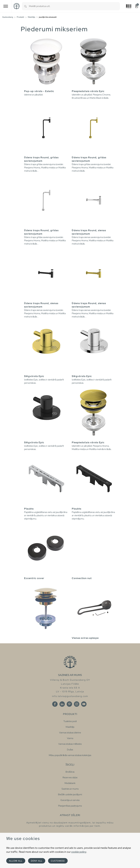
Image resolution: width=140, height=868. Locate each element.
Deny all (37, 861)
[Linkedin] (62, 704)
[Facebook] (55, 704)
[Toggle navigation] (6, 6)
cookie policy (79, 852)
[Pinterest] (69, 704)
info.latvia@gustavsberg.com (70, 696)
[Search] (25, 6)
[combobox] (74, 6)
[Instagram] (77, 704)
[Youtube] (84, 704)
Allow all (16, 861)
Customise (58, 861)
